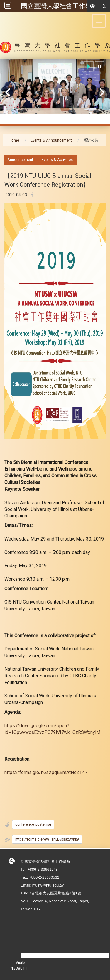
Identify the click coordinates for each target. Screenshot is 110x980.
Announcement (20, 160)
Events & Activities (57, 160)
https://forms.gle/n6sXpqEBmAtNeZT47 (46, 772)
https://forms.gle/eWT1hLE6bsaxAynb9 (47, 839)
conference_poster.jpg (33, 824)
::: (1, 158)
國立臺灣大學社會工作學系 (60, 6)
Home (14, 140)
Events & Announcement (51, 140)
